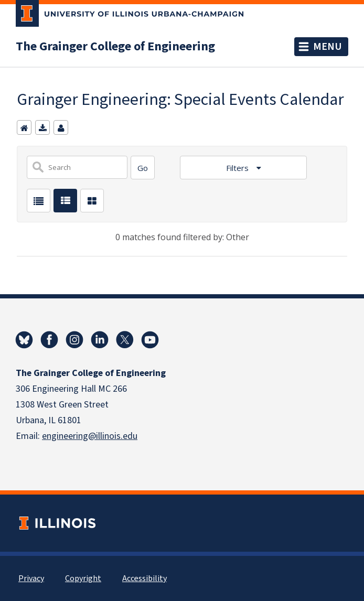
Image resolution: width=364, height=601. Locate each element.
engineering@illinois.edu (90, 436)
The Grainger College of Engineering (115, 47)
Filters (238, 168)
